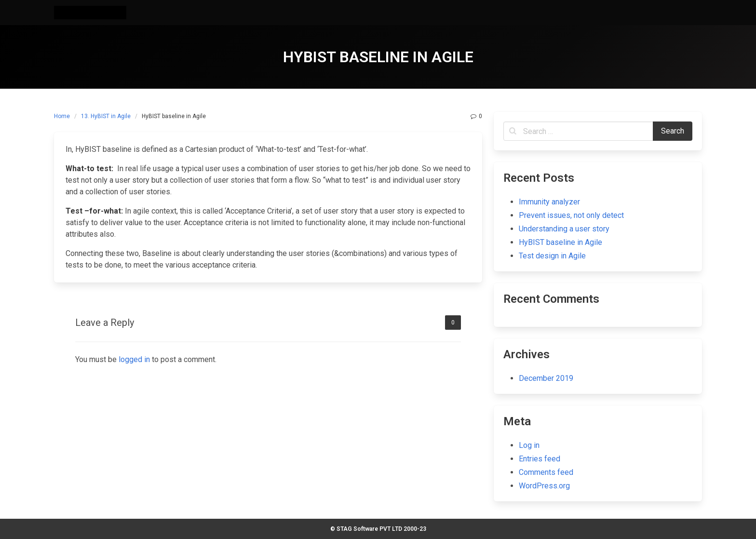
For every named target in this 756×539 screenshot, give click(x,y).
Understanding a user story (564, 229)
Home (62, 116)
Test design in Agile (552, 256)
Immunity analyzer (549, 202)
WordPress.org (544, 486)
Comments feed (546, 472)
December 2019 (546, 378)
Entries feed (540, 459)
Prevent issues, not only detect (571, 215)
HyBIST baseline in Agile (560, 242)
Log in (529, 445)
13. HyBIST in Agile (106, 116)
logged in (134, 359)
